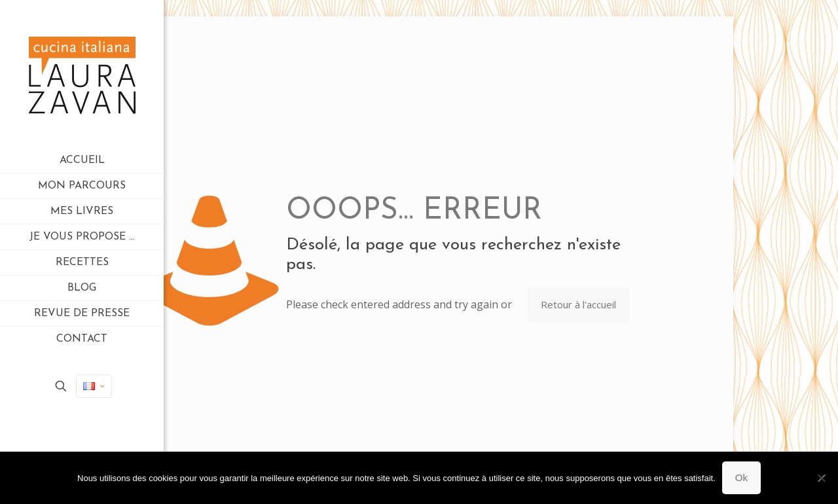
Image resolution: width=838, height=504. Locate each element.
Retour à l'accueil (578, 304)
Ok (741, 477)
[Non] (822, 478)
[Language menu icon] (94, 386)
